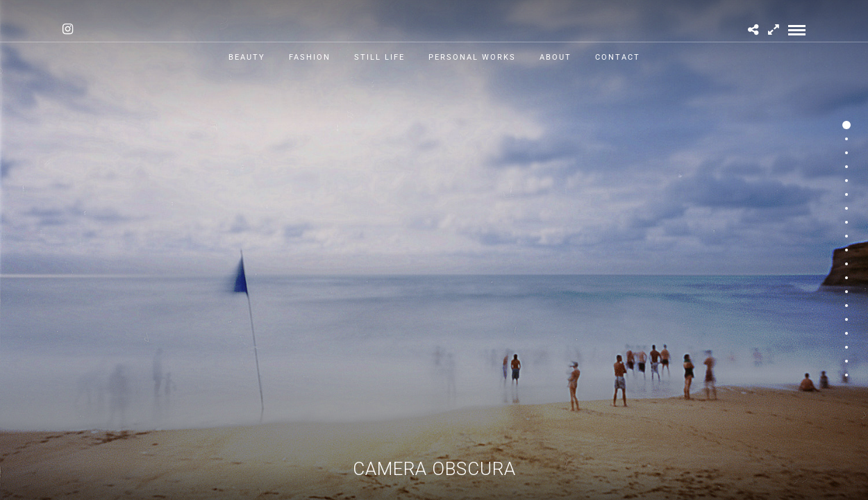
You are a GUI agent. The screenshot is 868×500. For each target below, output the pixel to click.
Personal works (472, 57)
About (556, 57)
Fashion (310, 57)
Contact (618, 57)
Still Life (379, 57)
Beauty (247, 57)
